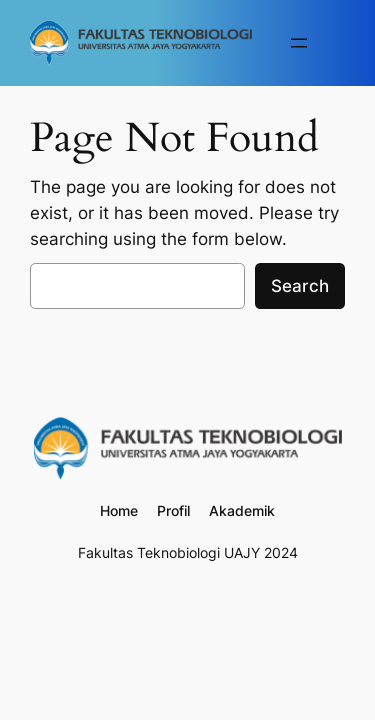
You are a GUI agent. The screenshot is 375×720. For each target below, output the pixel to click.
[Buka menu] (299, 43)
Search (300, 286)
